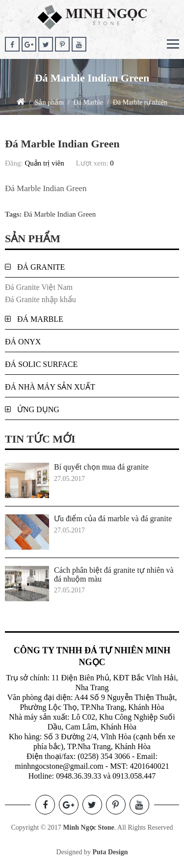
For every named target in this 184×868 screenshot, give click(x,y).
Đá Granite (41, 267)
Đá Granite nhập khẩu (40, 299)
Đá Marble (40, 319)
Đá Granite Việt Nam (39, 287)
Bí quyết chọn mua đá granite (101, 467)
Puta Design (110, 852)
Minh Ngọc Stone (88, 827)
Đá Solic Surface (41, 364)
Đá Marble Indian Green (60, 214)
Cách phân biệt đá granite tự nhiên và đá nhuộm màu (114, 574)
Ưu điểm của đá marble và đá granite (113, 518)
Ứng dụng (38, 409)
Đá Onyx (23, 342)
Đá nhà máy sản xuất (50, 387)
